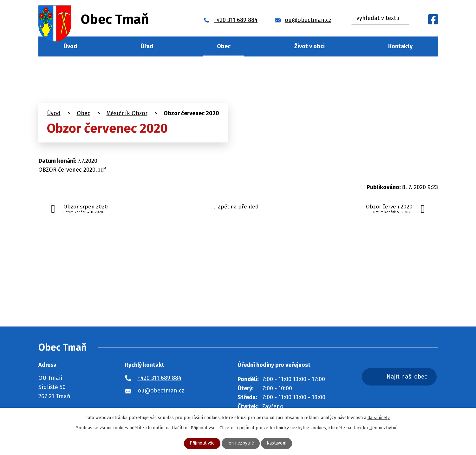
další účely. (379, 418)
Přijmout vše (202, 443)
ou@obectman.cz (161, 391)
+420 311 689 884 (160, 378)
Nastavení (277, 443)
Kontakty (400, 46)
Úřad (147, 46)
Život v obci (310, 46)
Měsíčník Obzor (127, 113)
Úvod (70, 46)
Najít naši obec (407, 376)
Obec (224, 46)
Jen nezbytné (241, 443)
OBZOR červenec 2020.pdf (72, 170)
